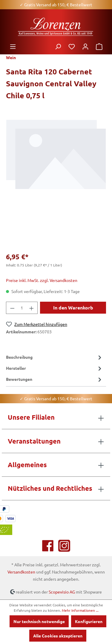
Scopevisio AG (62, 591)
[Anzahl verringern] (12, 308)
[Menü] (13, 46)
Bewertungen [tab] (55, 379)
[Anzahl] (22, 308)
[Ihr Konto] (85, 46)
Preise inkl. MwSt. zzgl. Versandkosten (42, 280)
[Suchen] (58, 46)
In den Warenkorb (73, 308)
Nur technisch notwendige (39, 621)
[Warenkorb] (99, 46)
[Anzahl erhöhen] (32, 308)
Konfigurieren (89, 621)
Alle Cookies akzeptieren (58, 636)
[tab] (55, 357)
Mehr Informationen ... (80, 610)
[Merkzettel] (72, 46)
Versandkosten (21, 572)
